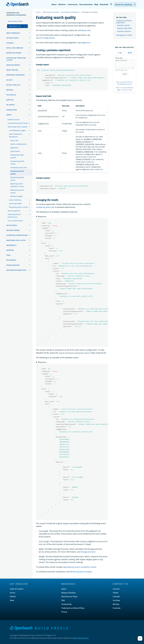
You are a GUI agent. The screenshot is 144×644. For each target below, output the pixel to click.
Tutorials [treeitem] (10, 43)
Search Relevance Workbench (70, 12)
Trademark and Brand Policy (73, 608)
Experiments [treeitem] (15, 151)
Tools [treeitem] (8, 255)
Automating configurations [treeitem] (17, 235)
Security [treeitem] (9, 80)
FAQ (63, 600)
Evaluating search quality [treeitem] (17, 172)
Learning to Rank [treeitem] (15, 204)
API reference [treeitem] (11, 260)
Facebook (117, 608)
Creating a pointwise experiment (124, 22)
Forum (13, 593)
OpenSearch (18, 5)
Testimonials (66, 604)
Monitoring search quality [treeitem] (17, 191)
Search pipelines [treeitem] (14, 211)
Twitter (116, 593)
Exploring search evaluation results (81, 567)
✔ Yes (120, 53)
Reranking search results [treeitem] (18, 207)
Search (38, 12)
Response (42, 217)
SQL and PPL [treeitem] (11, 105)
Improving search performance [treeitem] (14, 216)
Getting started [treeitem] (12, 38)
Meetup (116, 604)
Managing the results (124, 35)
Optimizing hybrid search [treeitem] (17, 179)
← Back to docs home (14, 21)
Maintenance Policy (69, 596)
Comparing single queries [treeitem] (17, 156)
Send (125, 74)
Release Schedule (69, 593)
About (54, 4)
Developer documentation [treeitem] (16, 270)
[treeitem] (29, 33)
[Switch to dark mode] (111, 4)
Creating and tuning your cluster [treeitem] (16, 59)
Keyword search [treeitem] (14, 120)
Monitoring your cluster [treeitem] (16, 240)
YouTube (116, 600)
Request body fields (125, 28)
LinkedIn (116, 596)
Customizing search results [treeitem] (18, 123)
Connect (116, 589)
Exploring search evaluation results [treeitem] (17, 185)
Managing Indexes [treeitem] (13, 65)
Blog (96, 4)
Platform (62, 4)
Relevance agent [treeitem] (17, 196)
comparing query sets (45, 207)
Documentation (86, 4)
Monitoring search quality (81, 572)
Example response (124, 31)
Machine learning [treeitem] (13, 230)
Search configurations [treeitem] (19, 144)
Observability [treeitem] (11, 245)
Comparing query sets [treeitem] (19, 167)
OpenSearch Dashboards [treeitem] (16, 75)
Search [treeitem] (9, 115)
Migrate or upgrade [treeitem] (14, 53)
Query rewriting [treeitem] (15, 200)
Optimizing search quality (51, 12)
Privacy (64, 612)
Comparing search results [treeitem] (17, 163)
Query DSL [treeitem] (10, 100)
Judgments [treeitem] (14, 148)
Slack (12, 600)
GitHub (13, 596)
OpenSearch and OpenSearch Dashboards (16, 14)
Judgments (86, 43)
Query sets (86, 30)
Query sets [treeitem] (14, 140)
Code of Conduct (17, 589)
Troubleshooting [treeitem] (13, 265)
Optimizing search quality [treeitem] (17, 127)
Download (104, 4)
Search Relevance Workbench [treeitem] (16, 135)
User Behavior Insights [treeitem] (17, 130)
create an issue (127, 90)
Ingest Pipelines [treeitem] (12, 70)
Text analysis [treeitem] (11, 95)
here (94, 157)
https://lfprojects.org (80, 638)
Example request (123, 25)
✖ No (130, 53)
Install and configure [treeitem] (15, 48)
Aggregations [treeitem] (12, 110)
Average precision (88, 552)
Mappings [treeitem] (10, 90)
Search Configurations (45, 38)
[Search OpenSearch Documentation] (125, 4)
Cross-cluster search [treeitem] (15, 221)
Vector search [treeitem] (12, 225)
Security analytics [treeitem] (13, 85)
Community (73, 4)
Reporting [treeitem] (10, 250)
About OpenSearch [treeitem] (13, 33)
